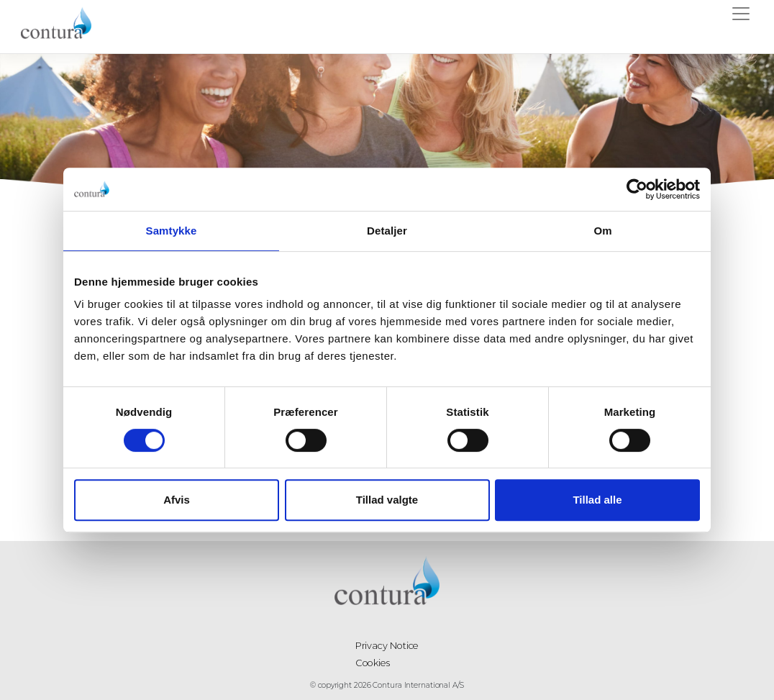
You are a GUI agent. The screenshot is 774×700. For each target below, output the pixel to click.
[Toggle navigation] (741, 16)
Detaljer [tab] (387, 231)
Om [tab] (602, 231)
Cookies (374, 662)
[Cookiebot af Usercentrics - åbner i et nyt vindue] (637, 189)
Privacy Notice (387, 644)
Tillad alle (597, 500)
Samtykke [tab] (172, 231)
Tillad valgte (387, 500)
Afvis (177, 500)
